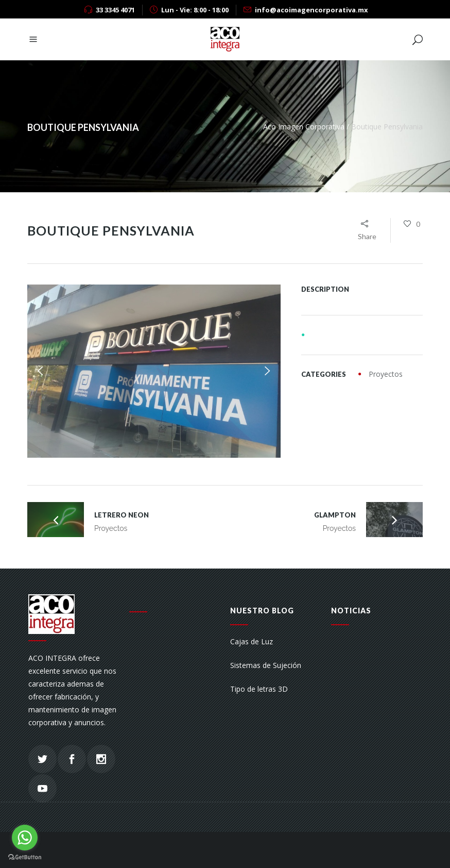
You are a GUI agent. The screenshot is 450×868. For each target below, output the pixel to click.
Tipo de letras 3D (259, 689)
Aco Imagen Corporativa (304, 127)
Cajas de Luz (252, 641)
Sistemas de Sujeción (266, 665)
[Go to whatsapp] (25, 838)
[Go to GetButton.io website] (25, 857)
